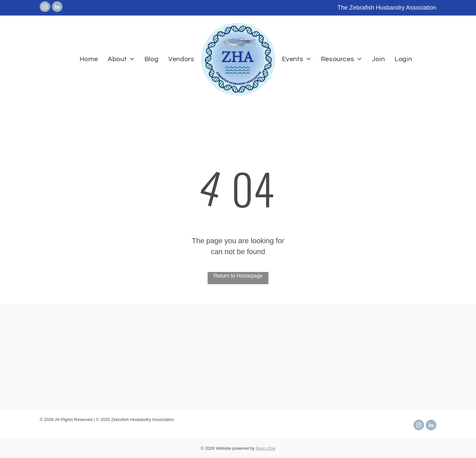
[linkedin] (57, 7)
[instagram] (45, 7)
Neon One (266, 448)
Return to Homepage (238, 276)
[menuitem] (89, 59)
